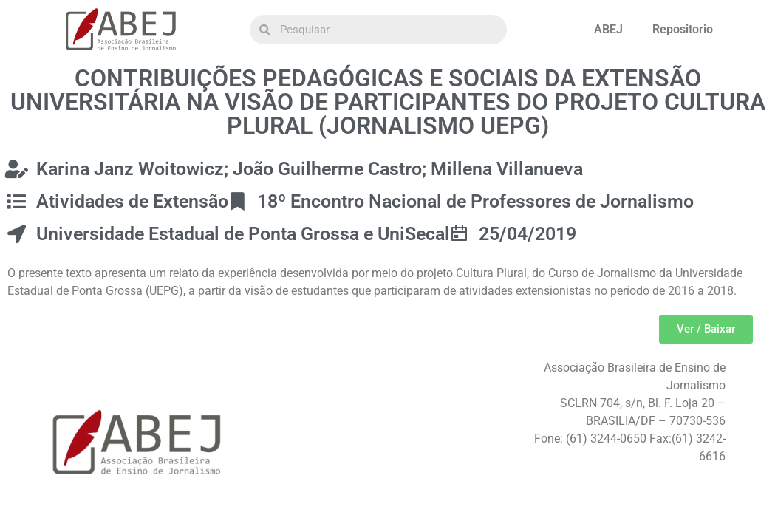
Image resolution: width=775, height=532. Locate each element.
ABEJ (608, 29)
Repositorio (683, 29)
